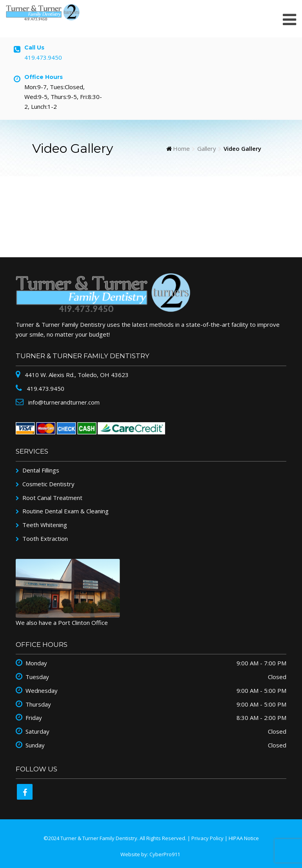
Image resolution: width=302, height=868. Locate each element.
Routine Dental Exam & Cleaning (65, 511)
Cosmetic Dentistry (48, 484)
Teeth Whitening (45, 525)
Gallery (207, 148)
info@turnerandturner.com (63, 402)
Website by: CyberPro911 (150, 854)
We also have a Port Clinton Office (62, 623)
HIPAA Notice (244, 838)
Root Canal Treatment (52, 498)
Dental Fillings (41, 470)
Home (181, 148)
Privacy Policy (207, 838)
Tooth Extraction (45, 538)
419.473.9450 (43, 57)
